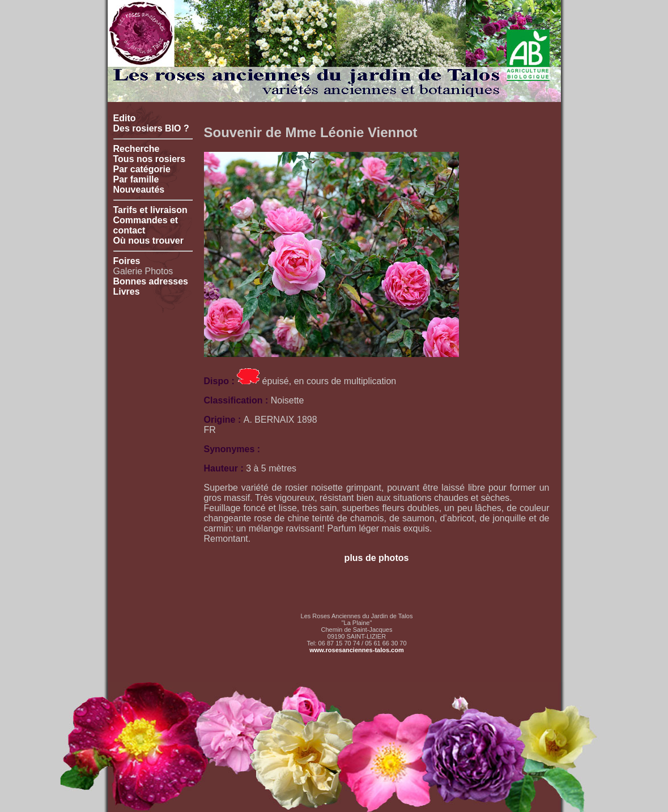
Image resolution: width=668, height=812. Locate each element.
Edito (125, 118)
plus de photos (377, 558)
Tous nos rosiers (150, 159)
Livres (127, 292)
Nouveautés (139, 190)
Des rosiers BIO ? (151, 128)
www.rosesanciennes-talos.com (356, 650)
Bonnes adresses (151, 281)
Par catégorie (142, 169)
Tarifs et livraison (150, 210)
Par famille (136, 179)
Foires (127, 261)
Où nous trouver (148, 241)
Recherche (137, 149)
